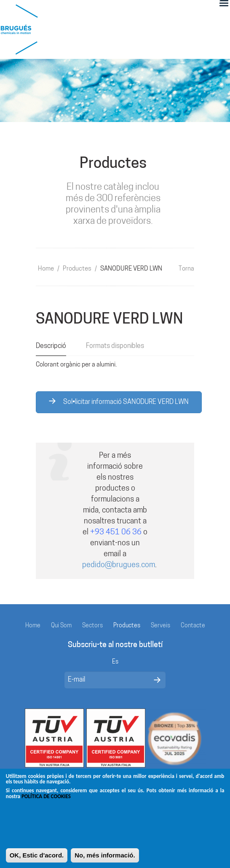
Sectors (92, 626)
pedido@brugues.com (119, 565)
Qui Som (61, 626)
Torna (186, 269)
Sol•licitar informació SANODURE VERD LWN (119, 402)
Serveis (160, 626)
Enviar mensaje (157, 680)
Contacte (193, 626)
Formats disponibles (115, 346)
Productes (77, 269)
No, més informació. (105, 858)
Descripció (51, 346)
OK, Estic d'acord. (37, 858)
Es (115, 662)
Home (46, 269)
